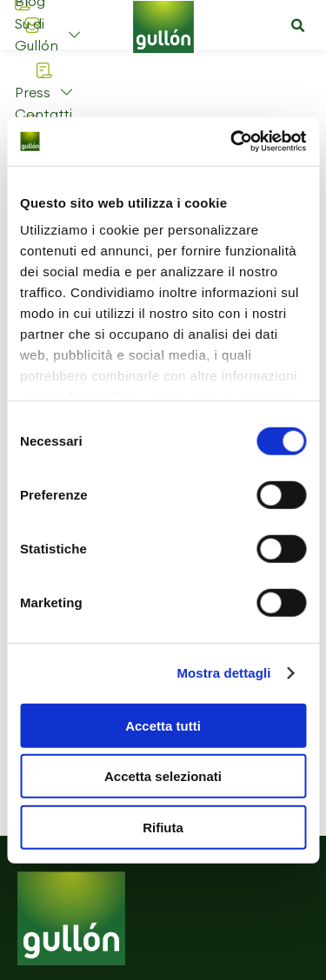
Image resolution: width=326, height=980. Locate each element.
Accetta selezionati (163, 776)
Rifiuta (163, 827)
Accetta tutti (163, 725)
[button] (297, 26)
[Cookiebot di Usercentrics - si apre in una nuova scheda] (232, 142)
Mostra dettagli (223, 673)
